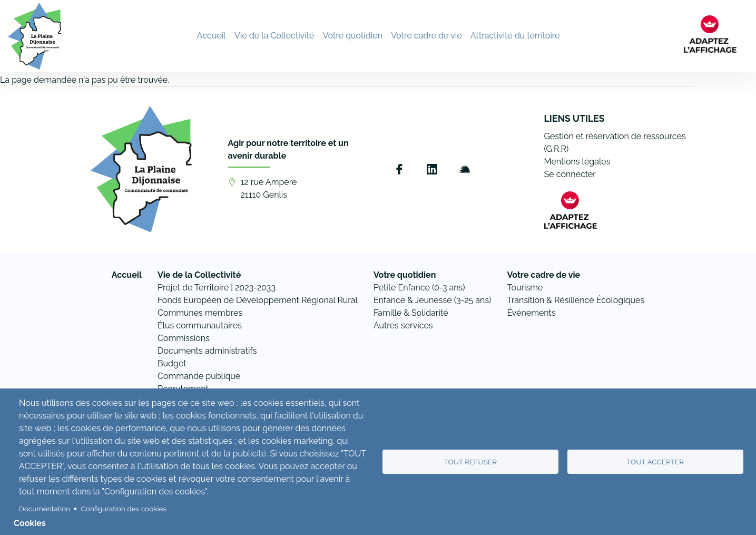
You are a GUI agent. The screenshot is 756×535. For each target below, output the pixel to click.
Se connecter (570, 174)
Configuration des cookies (124, 509)
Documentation (45, 509)
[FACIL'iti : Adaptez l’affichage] (722, 35)
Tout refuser (471, 462)
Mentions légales (577, 162)
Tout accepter (655, 462)
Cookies (30, 523)
